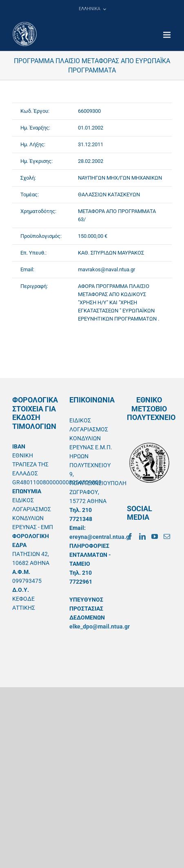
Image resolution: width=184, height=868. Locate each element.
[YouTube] (155, 536)
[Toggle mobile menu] (167, 35)
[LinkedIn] (142, 536)
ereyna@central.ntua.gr (100, 537)
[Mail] (167, 536)
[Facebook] (130, 536)
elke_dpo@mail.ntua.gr (100, 626)
